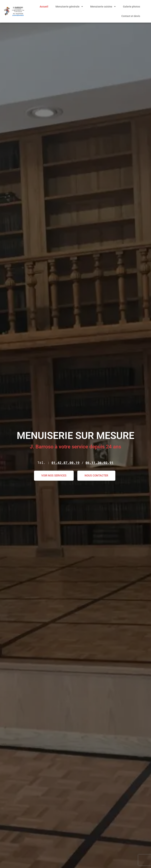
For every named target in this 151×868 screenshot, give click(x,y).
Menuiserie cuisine (103, 7)
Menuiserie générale (69, 7)
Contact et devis (131, 16)
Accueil (44, 7)
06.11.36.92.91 (100, 463)
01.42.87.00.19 (65, 463)
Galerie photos (132, 7)
